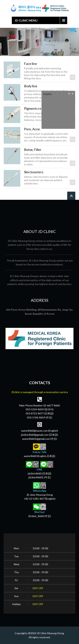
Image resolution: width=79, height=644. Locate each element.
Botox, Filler (33, 150)
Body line (31, 86)
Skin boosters (34, 172)
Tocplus (47, 94)
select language (73, 30)
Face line (30, 64)
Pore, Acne (32, 129)
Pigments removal (37, 108)
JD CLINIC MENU (26, 20)
